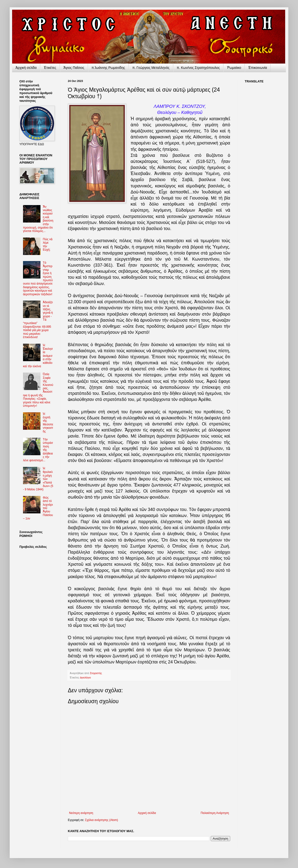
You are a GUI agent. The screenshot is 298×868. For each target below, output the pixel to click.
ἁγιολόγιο (85, 677)
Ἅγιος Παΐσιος (74, 68)
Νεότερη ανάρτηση (81, 813)
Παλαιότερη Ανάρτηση (215, 813)
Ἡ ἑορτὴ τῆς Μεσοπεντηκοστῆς (48, 423)
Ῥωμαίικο (234, 68)
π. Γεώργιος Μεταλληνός (151, 68)
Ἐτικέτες (50, 68)
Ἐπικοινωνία (258, 68)
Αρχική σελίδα (147, 813)
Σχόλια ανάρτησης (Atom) (102, 820)
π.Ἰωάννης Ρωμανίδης (108, 68)
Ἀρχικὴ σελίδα (26, 68)
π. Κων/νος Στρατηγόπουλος (198, 68)
